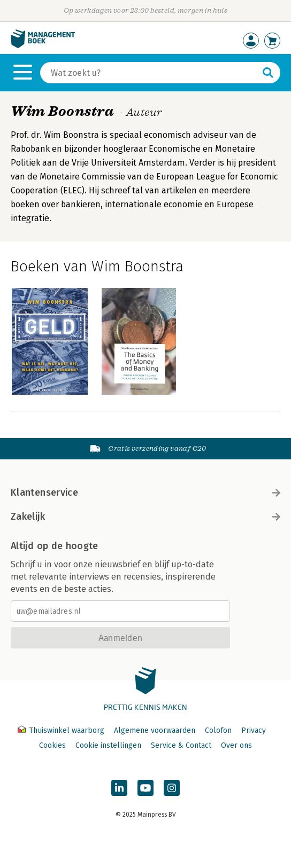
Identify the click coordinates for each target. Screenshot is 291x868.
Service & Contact (181, 745)
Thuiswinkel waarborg (62, 730)
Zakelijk (145, 517)
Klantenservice (145, 492)
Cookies (52, 745)
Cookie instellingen (108, 745)
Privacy (254, 730)
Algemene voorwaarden (155, 730)
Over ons (236, 745)
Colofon (218, 730)
